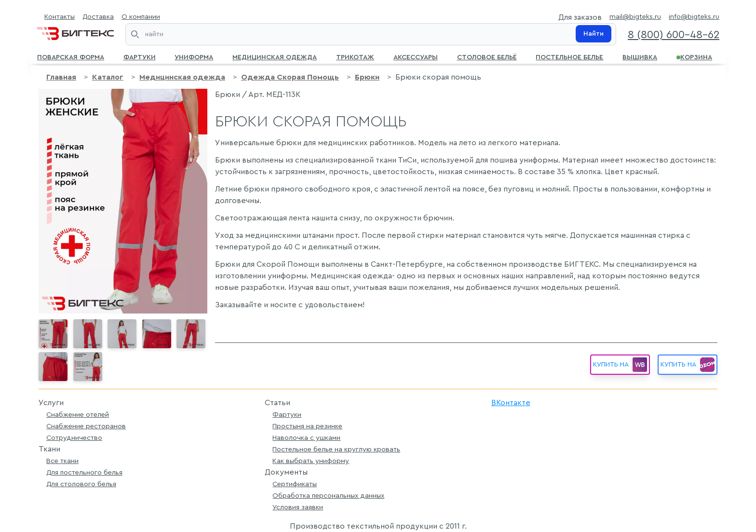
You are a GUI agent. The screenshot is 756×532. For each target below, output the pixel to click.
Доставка (98, 17)
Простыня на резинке (307, 426)
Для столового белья (81, 484)
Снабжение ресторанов (86, 426)
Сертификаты (295, 484)
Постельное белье (569, 56)
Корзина (694, 56)
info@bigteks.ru (694, 17)
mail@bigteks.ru (635, 17)
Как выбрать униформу (311, 461)
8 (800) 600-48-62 (674, 35)
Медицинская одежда (275, 56)
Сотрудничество (74, 438)
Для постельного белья (84, 472)
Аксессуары (416, 56)
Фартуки (140, 56)
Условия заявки (298, 507)
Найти (594, 34)
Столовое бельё (487, 56)
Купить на (688, 365)
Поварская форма (71, 56)
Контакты (60, 17)
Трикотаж (355, 56)
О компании (141, 17)
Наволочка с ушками (306, 438)
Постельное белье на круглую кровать (336, 449)
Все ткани (62, 461)
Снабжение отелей (78, 415)
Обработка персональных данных (328, 496)
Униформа (194, 56)
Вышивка (640, 56)
